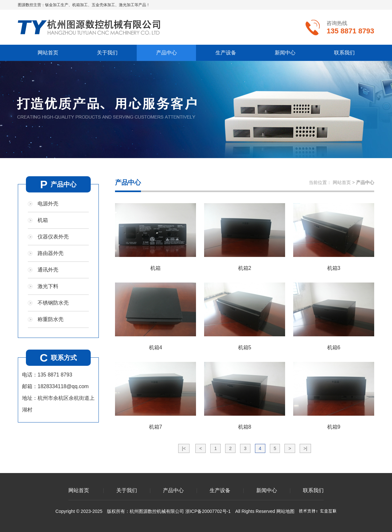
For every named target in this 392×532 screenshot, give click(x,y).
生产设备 (226, 53)
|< (184, 448)
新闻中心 (285, 53)
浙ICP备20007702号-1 (208, 511)
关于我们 (107, 53)
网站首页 (48, 53)
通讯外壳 (48, 270)
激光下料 (48, 286)
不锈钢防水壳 (53, 303)
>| (306, 448)
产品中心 (167, 53)
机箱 (43, 220)
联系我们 (344, 53)
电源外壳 (48, 204)
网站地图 (285, 511)
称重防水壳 (51, 319)
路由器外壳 (51, 253)
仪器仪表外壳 (53, 237)
